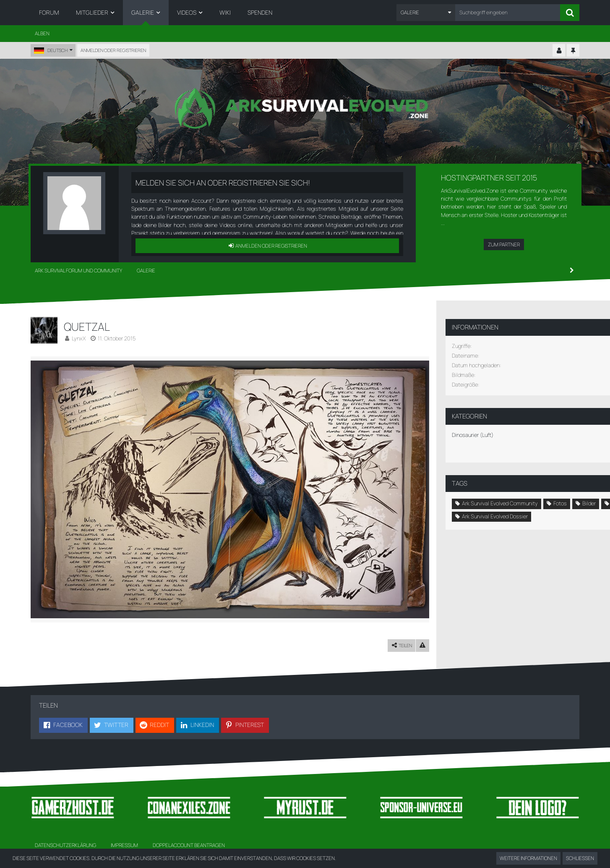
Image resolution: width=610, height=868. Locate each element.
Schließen (580, 858)
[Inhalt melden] (409, 637)
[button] (426, 13)
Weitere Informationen (528, 858)
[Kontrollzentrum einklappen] (559, 51)
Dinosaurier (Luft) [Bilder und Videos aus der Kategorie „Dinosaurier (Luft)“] (468, 424)
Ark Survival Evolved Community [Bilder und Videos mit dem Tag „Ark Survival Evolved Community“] (495, 493)
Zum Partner (504, 244)
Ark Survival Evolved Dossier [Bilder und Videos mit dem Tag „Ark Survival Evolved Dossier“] (490, 531)
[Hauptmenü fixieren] (573, 51)
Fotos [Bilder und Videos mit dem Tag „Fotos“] (555, 493)
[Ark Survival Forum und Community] (305, 108)
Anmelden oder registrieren (113, 50)
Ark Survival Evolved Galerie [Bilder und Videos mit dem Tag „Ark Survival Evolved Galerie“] (490, 518)
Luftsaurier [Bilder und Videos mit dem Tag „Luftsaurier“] (499, 505)
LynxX (79, 338)
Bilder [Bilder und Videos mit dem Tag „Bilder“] (464, 505)
